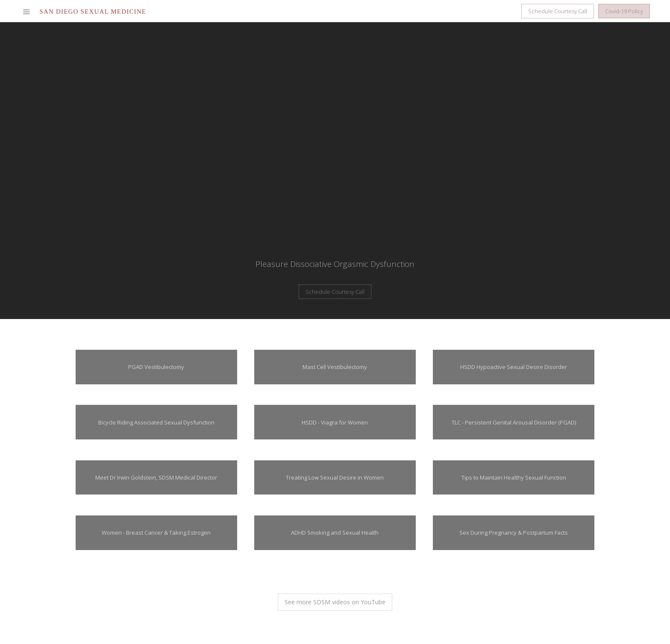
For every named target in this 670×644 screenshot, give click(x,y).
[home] (93, 12)
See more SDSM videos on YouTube (335, 602)
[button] (26, 12)
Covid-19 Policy (624, 11)
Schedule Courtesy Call (558, 11)
